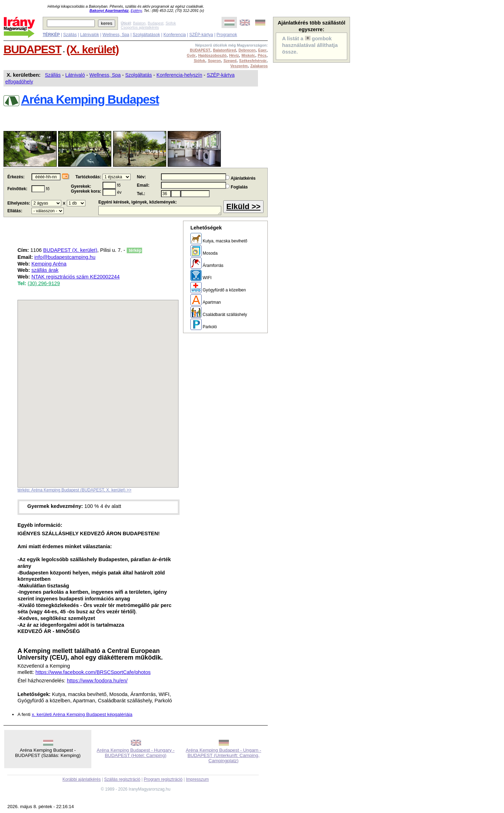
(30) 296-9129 (44, 283)
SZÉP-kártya (201, 35)
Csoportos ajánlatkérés (140, 27)
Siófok (171, 23)
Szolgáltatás (139, 75)
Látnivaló (75, 75)
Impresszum (197, 779)
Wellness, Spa (116, 35)
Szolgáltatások (146, 35)
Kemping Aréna (49, 264)
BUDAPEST (32, 49)
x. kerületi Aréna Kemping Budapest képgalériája (82, 714)
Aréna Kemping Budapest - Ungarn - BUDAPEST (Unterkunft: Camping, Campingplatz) (224, 755)
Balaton (139, 23)
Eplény (136, 11)
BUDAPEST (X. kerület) (70, 250)
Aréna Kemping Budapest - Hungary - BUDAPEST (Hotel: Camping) (135, 753)
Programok (227, 35)
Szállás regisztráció (122, 779)
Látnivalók (90, 35)
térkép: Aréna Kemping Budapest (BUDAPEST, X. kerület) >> (75, 490)
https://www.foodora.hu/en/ (97, 681)
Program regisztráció (163, 779)
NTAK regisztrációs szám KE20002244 (76, 277)
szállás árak (45, 270)
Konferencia (175, 35)
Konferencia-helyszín (179, 75)
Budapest (156, 23)
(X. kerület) (93, 49)
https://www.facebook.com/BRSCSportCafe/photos (93, 672)
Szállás (70, 35)
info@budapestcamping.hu (65, 257)
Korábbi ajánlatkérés (81, 779)
